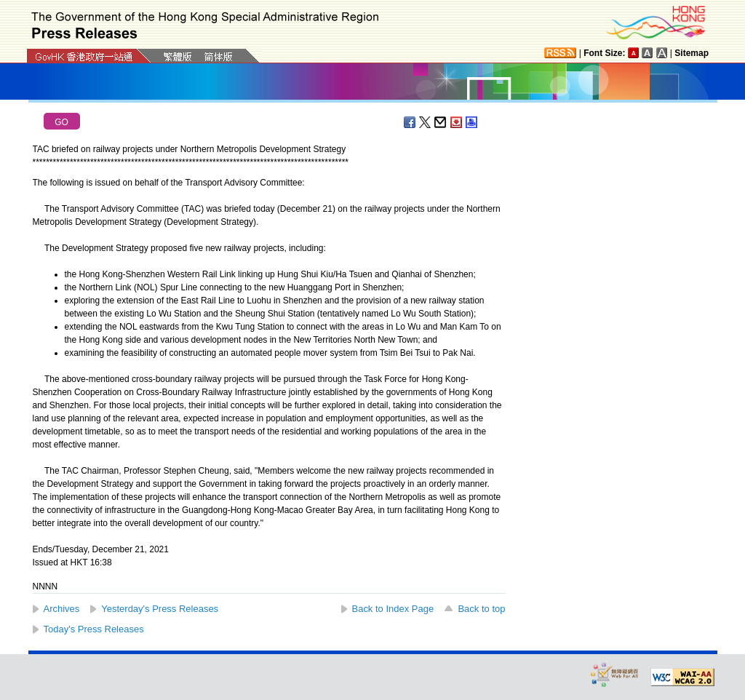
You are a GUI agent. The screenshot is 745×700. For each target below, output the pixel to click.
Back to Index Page (393, 609)
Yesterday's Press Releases (160, 609)
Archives (62, 609)
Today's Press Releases (94, 629)
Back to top (481, 609)
